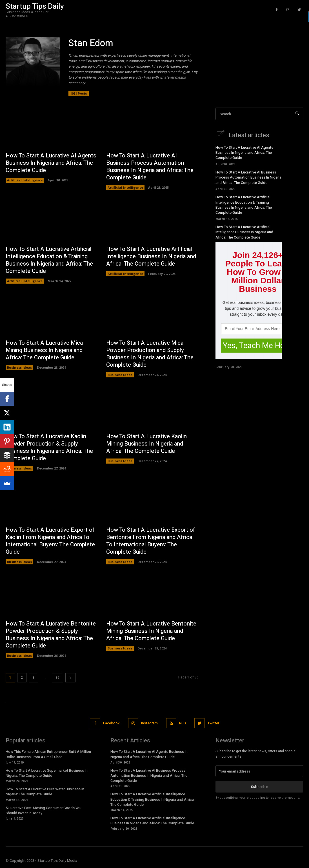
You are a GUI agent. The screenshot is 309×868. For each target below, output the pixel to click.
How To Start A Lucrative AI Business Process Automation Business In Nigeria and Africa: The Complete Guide (150, 167)
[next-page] (70, 678)
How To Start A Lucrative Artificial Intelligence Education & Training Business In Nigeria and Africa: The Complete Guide (49, 260)
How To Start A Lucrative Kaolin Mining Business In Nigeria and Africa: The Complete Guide (146, 444)
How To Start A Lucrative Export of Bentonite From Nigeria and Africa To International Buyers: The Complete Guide (151, 541)
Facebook (111, 723)
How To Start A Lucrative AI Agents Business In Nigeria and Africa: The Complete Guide (51, 163)
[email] (259, 771)
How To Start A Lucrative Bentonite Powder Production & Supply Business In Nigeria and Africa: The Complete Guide (51, 635)
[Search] (297, 114)
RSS (183, 723)
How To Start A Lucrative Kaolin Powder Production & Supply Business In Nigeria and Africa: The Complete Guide (49, 447)
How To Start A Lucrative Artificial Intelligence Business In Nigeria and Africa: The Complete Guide (151, 256)
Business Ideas (19, 367)
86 (57, 678)
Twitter (213, 723)
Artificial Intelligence (25, 180)
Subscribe (259, 786)
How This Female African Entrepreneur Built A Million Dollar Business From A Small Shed (48, 754)
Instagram (149, 723)
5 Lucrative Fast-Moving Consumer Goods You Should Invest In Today (44, 810)
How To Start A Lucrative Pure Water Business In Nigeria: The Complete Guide (45, 792)
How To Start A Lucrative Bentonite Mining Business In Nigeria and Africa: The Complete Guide (151, 631)
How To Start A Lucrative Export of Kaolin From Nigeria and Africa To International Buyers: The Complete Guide (50, 541)
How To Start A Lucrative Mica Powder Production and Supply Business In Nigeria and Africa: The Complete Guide (150, 354)
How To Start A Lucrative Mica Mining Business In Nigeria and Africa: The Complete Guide (44, 350)
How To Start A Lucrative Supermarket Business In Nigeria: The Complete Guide (47, 773)
